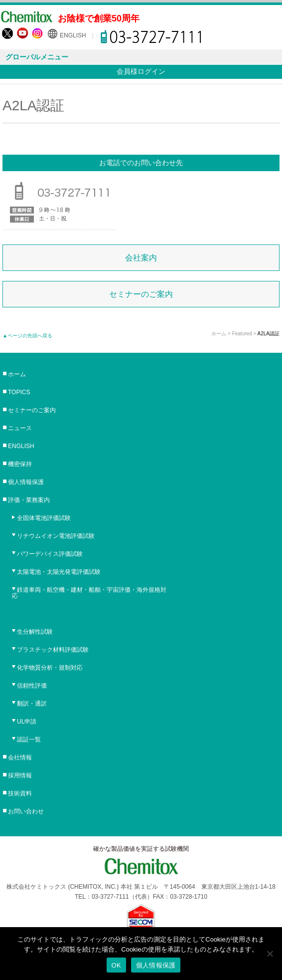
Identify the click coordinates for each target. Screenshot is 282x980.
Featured (242, 334)
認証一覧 (29, 739)
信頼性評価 (32, 686)
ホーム (219, 334)
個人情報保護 (26, 482)
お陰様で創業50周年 (99, 18)
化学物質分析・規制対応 (50, 668)
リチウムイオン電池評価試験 (56, 536)
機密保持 (20, 464)
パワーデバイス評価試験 (50, 554)
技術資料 (20, 793)
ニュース (20, 428)
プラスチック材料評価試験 (53, 650)
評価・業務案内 (29, 500)
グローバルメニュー (37, 57)
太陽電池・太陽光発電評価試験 (59, 572)
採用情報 (20, 775)
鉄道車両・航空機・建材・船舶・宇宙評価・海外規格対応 (89, 593)
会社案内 (141, 258)
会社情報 (20, 757)
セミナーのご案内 (141, 294)
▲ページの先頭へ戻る (27, 336)
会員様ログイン (141, 71)
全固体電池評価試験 (44, 518)
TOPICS (19, 392)
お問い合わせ (26, 811)
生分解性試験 (35, 632)
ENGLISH (73, 35)
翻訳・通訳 (32, 704)
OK (116, 965)
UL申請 (27, 722)
